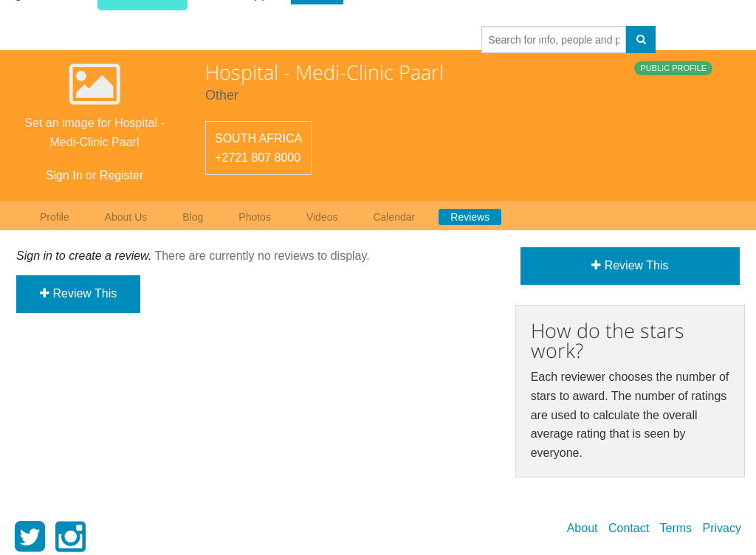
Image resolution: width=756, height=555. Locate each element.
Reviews (470, 217)
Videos (322, 217)
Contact (629, 528)
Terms (676, 528)
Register (122, 175)
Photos (255, 217)
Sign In (64, 175)
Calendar (394, 217)
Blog (193, 217)
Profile (55, 217)
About (583, 528)
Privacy (722, 528)
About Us (126, 217)
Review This (78, 293)
